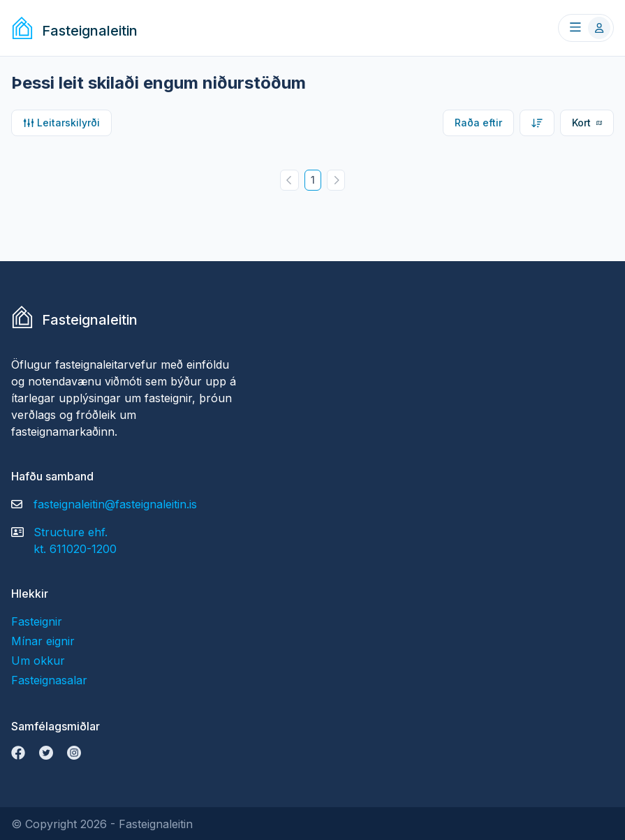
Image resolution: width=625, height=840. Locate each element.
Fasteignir (37, 621)
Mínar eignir (43, 641)
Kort (587, 123)
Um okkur (38, 661)
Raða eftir (478, 123)
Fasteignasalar (49, 680)
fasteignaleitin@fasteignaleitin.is (115, 504)
